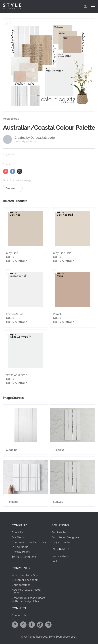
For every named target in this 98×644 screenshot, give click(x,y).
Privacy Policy (21, 552)
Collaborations (21, 585)
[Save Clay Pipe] (8, 211)
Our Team (18, 537)
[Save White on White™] (8, 333)
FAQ (54, 561)
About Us (18, 532)
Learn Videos (60, 556)
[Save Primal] (55, 272)
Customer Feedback (25, 580)
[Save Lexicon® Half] (8, 272)
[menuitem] (86, 6)
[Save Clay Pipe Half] (55, 211)
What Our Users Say (25, 575)
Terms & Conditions (24, 557)
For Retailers (60, 532)
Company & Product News (29, 542)
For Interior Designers (66, 537)
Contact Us (19, 615)
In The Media (20, 547)
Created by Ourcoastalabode (35, 138)
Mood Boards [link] (11, 119)
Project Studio (61, 542)
